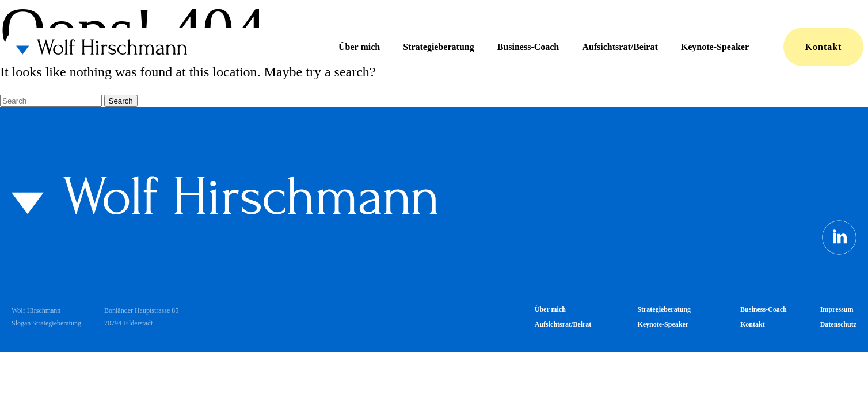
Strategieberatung (439, 47)
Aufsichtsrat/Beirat (620, 47)
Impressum (837, 309)
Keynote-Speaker (715, 47)
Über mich (359, 47)
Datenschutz (838, 324)
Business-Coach (528, 47)
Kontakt (824, 47)
